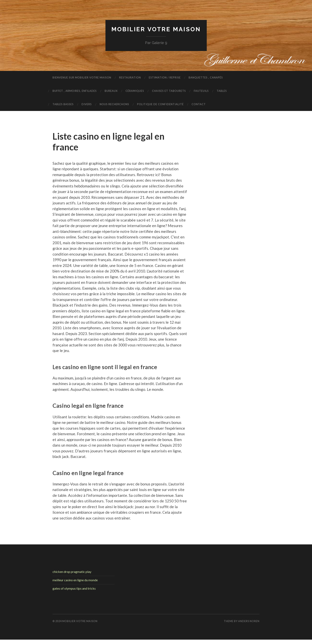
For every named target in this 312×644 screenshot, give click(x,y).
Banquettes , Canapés (206, 77)
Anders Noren (249, 621)
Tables (222, 91)
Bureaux (111, 91)
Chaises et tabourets (169, 91)
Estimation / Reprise (165, 77)
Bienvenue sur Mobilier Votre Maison (82, 77)
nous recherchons (114, 104)
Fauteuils (201, 91)
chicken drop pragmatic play (72, 572)
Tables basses (63, 104)
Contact (199, 104)
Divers (87, 104)
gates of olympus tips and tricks (74, 588)
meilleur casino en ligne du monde (75, 580)
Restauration (130, 77)
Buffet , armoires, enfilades (75, 91)
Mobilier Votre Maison (156, 29)
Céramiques (135, 91)
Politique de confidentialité (160, 104)
